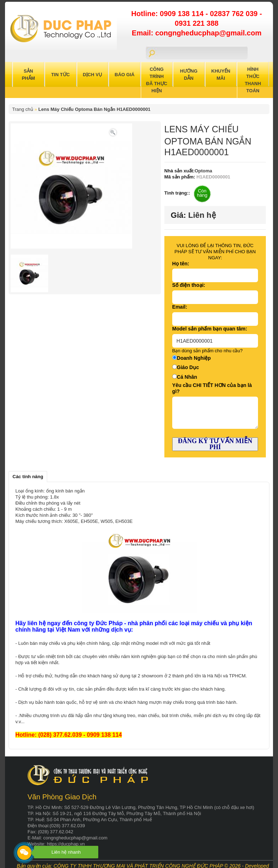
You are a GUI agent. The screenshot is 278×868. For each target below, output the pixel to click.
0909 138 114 (183, 14)
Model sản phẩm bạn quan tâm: (210, 329)
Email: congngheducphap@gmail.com (197, 33)
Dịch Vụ (93, 75)
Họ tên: (181, 264)
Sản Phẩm (28, 75)
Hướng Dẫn (189, 75)
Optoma (203, 171)
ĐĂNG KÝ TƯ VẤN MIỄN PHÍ (215, 444)
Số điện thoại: (189, 285)
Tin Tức (60, 75)
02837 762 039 (235, 14)
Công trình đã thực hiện (157, 80)
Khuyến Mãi (221, 75)
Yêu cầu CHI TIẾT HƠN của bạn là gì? (212, 388)
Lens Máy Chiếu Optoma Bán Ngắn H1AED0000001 (94, 109)
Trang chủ (23, 109)
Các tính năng (28, 477)
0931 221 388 (197, 23)
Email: (180, 307)
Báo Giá (125, 75)
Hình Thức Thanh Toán (253, 80)
